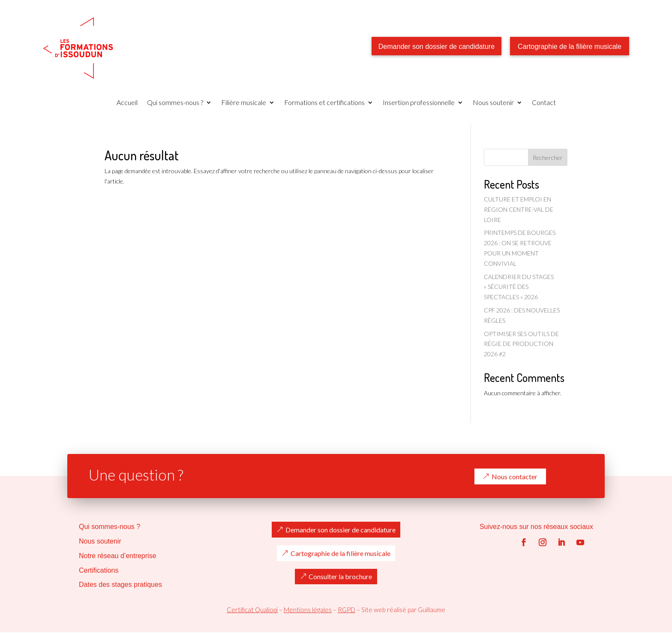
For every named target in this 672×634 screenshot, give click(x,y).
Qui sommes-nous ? (175, 103)
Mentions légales (308, 610)
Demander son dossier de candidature (436, 47)
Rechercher (548, 158)
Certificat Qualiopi (252, 610)
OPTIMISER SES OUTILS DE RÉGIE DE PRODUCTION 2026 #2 (521, 344)
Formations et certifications (324, 103)
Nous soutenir (493, 103)
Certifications (99, 570)
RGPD (346, 610)
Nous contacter (514, 476)
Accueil (127, 103)
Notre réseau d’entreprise (118, 556)
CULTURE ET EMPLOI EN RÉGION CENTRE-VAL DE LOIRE (519, 209)
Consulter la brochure (340, 577)
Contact (544, 103)
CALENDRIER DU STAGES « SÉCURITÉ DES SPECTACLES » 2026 (519, 287)
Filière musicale (244, 103)
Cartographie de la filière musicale (570, 47)
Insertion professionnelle (419, 103)
